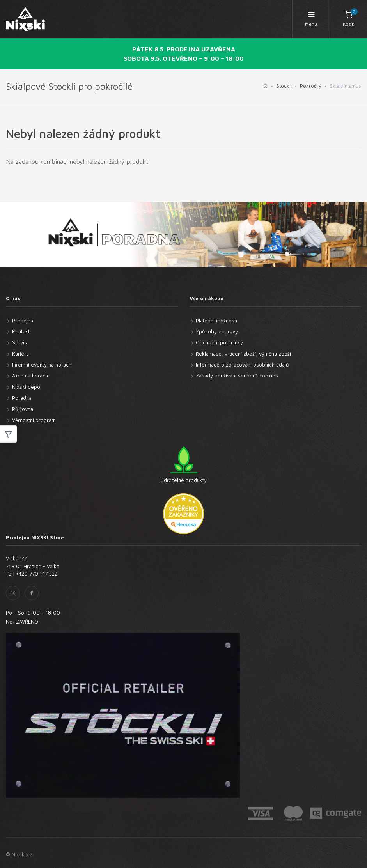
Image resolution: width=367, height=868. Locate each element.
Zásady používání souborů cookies (237, 376)
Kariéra (20, 354)
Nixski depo (26, 387)
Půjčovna (23, 409)
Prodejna (23, 321)
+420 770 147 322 (37, 574)
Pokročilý (311, 86)
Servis (20, 342)
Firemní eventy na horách (42, 365)
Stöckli (284, 86)
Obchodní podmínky (219, 342)
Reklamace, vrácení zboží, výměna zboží (243, 354)
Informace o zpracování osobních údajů (242, 365)
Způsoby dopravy (217, 331)
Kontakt (21, 331)
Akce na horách (30, 376)
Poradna (22, 398)
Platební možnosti (216, 321)
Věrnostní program (34, 420)
